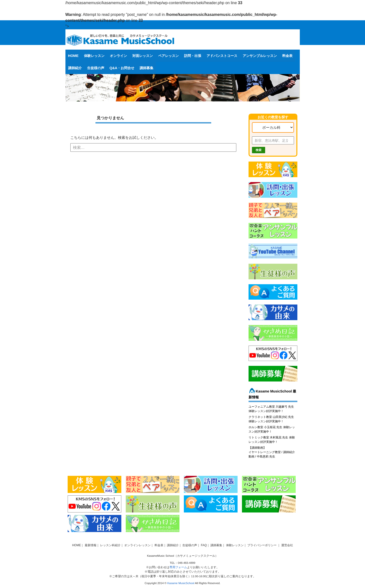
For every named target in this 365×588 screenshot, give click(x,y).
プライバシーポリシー (262, 545)
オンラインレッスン (137, 545)
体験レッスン (94, 56)
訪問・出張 (193, 56)
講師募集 (146, 68)
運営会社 (287, 545)
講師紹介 (75, 68)
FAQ (204, 545)
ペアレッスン (168, 56)
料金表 (287, 56)
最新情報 (91, 545)
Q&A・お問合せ (122, 68)
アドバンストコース (222, 56)
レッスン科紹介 (110, 545)
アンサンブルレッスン (260, 56)
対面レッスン (143, 56)
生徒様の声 (96, 68)
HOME (73, 56)
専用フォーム (178, 567)
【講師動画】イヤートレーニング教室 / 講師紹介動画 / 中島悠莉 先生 (272, 452)
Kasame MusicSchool (181, 583)
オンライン (118, 56)
